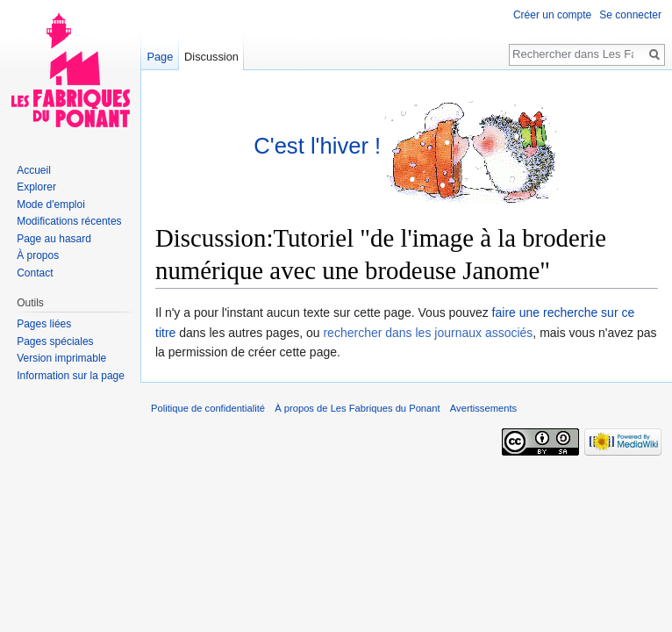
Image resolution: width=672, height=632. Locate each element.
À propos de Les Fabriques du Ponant (357, 408)
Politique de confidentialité (208, 408)
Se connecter (630, 15)
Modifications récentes (69, 221)
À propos (38, 255)
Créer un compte (552, 15)
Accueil (34, 170)
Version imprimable (61, 358)
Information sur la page (71, 376)
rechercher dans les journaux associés (428, 333)
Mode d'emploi (51, 205)
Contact (35, 273)
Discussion (211, 57)
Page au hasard (54, 239)
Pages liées (44, 324)
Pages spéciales (55, 341)
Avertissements (483, 408)
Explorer (36, 187)
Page (160, 57)
